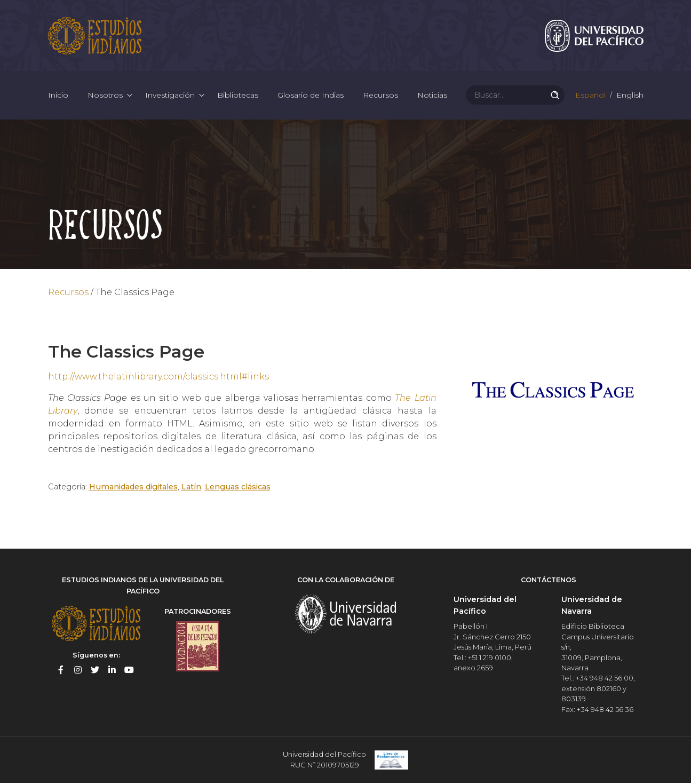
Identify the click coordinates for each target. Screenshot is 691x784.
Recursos (380, 96)
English (629, 96)
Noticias (432, 96)
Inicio (58, 96)
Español (589, 96)
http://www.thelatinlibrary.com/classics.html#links (159, 378)
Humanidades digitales (133, 488)
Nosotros (105, 96)
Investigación (170, 96)
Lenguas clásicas (238, 488)
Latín (191, 488)
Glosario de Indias (311, 96)
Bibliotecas (238, 96)
